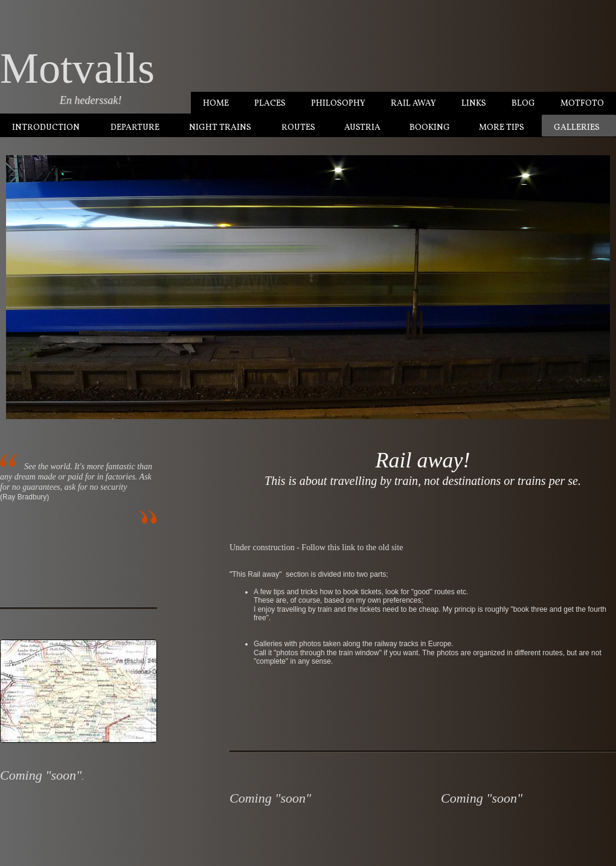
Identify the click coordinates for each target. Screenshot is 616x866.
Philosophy (338, 104)
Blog (523, 104)
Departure (135, 128)
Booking (430, 128)
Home (216, 104)
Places (270, 104)
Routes (298, 128)
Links (474, 104)
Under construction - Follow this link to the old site (316, 547)
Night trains (220, 128)
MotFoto (582, 104)
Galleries (577, 128)
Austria (362, 128)
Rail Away (413, 104)
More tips (502, 128)
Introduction (46, 128)
